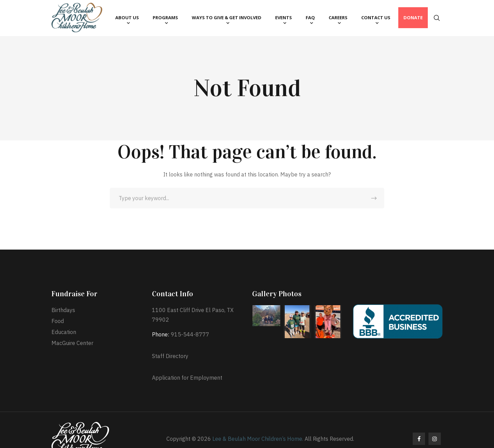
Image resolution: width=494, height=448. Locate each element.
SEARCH (374, 198)
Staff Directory (170, 356)
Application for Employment (187, 378)
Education (64, 332)
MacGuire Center (72, 343)
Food (58, 321)
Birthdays (63, 310)
